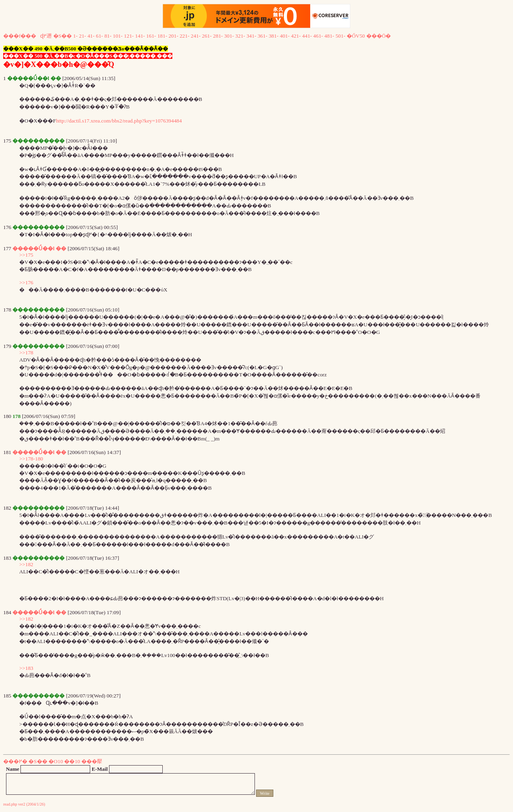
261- (207, 36)
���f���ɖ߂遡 (27, 36)
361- (263, 36)
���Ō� (379, 36)
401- (285, 36)
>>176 (26, 282)
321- (240, 36)
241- (196, 36)
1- (76, 36)
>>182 (26, 564)
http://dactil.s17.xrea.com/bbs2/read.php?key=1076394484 (119, 121)
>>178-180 (31, 459)
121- (129, 36)
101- (118, 36)
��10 (72, 761)
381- (273, 36)
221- (184, 36)
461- (318, 36)
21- (83, 36)
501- (340, 36)
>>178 (26, 353)
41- (91, 36)
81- (108, 36)
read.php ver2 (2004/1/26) (24, 804)
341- (251, 36)
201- (173, 36)
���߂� (15, 761)
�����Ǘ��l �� (39, 248)
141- (140, 36)
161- (151, 36)
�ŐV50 (356, 36)
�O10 (56, 761)
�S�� (63, 36)
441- (307, 36)
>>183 (26, 668)
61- (99, 36)
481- (329, 36)
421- (296, 36)
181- (162, 36)
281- (218, 36)
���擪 (92, 761)
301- (229, 36)
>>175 (26, 255)
